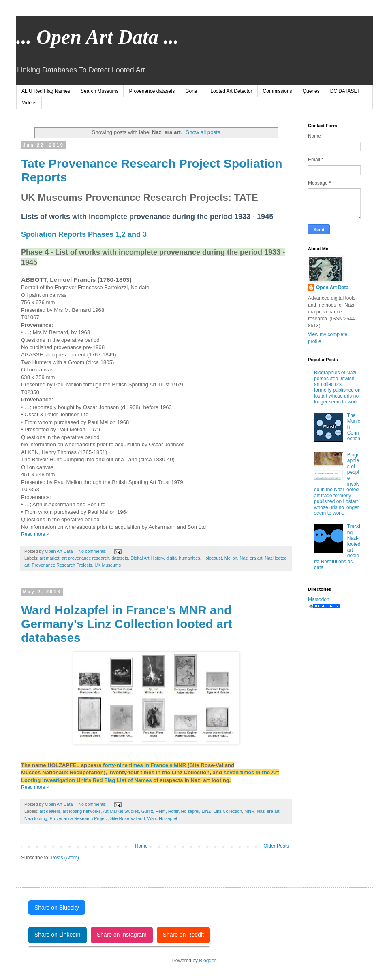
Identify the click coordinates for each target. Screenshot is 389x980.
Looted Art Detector (231, 91)
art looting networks (82, 811)
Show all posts (203, 132)
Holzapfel (190, 811)
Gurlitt (147, 811)
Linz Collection (228, 811)
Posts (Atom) (65, 858)
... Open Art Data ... (97, 37)
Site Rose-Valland (128, 818)
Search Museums (99, 91)
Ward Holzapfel (162, 818)
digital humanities (183, 558)
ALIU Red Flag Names (46, 91)
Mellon (231, 558)
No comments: (93, 551)
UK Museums (108, 565)
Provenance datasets (152, 91)
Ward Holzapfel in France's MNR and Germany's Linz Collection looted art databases (127, 624)
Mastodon (319, 599)
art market (50, 558)
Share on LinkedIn (58, 935)
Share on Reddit (183, 935)
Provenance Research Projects (62, 565)
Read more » (35, 534)
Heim (160, 811)
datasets (120, 558)
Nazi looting (36, 818)
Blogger (207, 961)
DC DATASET (345, 91)
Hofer (173, 811)
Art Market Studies (121, 811)
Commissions (278, 91)
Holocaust (212, 558)
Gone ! (192, 91)
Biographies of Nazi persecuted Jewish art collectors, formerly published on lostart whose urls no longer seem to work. (337, 387)
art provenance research (85, 558)
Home (141, 846)
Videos (29, 103)
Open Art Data (332, 288)
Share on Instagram (122, 935)
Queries (311, 91)
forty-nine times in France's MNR (145, 765)
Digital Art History (147, 558)
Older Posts (276, 846)
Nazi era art (251, 558)
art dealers (50, 811)
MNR (249, 811)
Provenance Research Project (78, 818)
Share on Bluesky (57, 908)
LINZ (206, 811)
